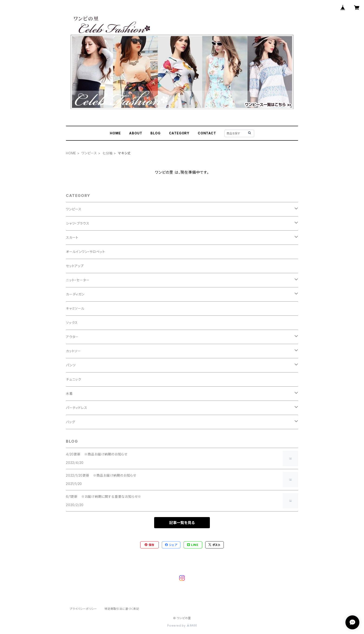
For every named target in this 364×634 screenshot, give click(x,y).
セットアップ (75, 266)
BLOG (155, 133)
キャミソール (75, 308)
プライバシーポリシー (83, 609)
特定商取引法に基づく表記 (122, 609)
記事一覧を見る (182, 523)
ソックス (72, 323)
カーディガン (75, 294)
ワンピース (89, 153)
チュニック (74, 379)
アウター (72, 337)
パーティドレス (77, 408)
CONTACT (207, 133)
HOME (115, 133)
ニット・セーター (78, 280)
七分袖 (107, 153)
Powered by (182, 626)
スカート (72, 237)
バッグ (70, 422)
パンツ (71, 365)
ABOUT (136, 133)
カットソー (73, 351)
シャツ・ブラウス (78, 223)
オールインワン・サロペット (85, 252)
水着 (69, 393)
